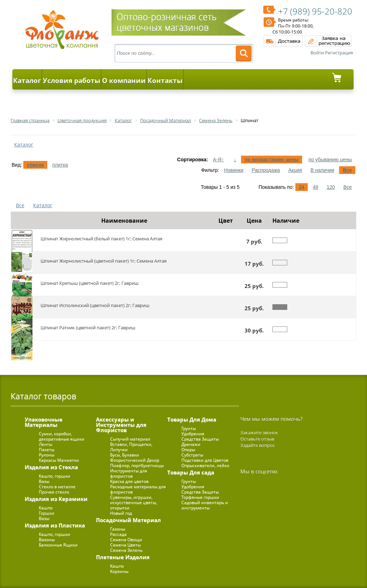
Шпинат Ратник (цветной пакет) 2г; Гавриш (88, 328)
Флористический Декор (135, 460)
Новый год (121, 513)
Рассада (118, 534)
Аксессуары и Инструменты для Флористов (121, 425)
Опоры (188, 449)
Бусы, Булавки (125, 455)
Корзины (119, 571)
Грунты (189, 428)
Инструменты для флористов (129, 473)
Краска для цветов (129, 481)
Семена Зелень (126, 550)
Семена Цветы (125, 545)
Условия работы (71, 80)
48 (315, 187)
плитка (60, 165)
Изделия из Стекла (51, 467)
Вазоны (47, 539)
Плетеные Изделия (123, 557)
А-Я (218, 160)
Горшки (47, 513)
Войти (317, 53)
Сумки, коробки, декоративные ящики (62, 436)
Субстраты (192, 455)
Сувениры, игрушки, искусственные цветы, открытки (134, 502)
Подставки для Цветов (205, 460)
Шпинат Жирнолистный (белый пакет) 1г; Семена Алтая (101, 239)
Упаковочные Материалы (44, 422)
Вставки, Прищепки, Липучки (131, 447)
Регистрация (339, 53)
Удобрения (193, 434)
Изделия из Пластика (55, 525)
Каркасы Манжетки (59, 460)
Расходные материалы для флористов (138, 489)
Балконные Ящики (58, 545)
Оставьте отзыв (257, 439)
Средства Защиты (200, 439)
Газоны (118, 529)
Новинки (234, 170)
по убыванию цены (330, 160)
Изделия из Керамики (56, 499)
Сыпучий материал (130, 439)
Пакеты (47, 449)
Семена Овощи (126, 539)
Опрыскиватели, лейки (205, 465)
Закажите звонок (259, 432)
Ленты (46, 444)
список (35, 165)
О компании (124, 80)
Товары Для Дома (192, 419)
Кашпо (46, 508)
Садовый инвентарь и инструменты (205, 505)
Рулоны (47, 455)
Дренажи (191, 444)
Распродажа (266, 170)
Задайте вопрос (258, 445)
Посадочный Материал (128, 520)
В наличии (323, 170)
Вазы (44, 481)
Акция (295, 170)
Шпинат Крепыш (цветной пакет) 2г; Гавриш (90, 283)
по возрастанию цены (272, 160)
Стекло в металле (57, 487)
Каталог (27, 80)
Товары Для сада (191, 472)
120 (331, 187)
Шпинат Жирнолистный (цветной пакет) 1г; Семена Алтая (104, 261)
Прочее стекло (54, 492)
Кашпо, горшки (55, 476)
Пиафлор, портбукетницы (137, 465)
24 (302, 187)
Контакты (165, 80)
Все (347, 170)
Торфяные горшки (200, 497)
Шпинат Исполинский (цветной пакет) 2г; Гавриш (95, 305)
